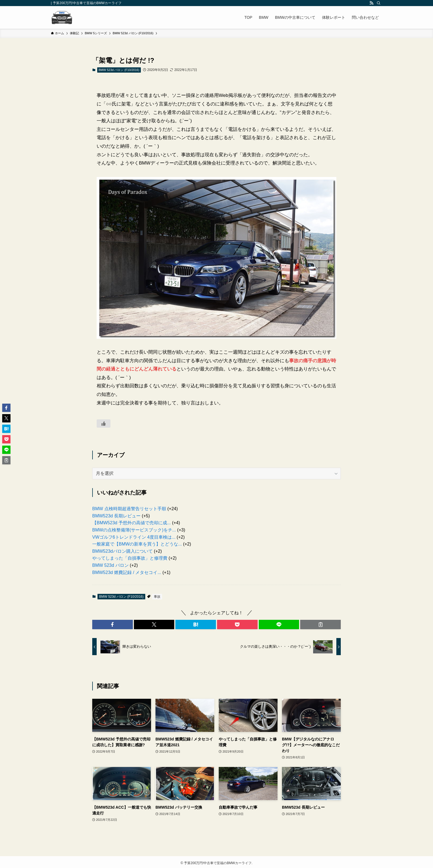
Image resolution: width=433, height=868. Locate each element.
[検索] (379, 3)
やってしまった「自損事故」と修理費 (130, 558)
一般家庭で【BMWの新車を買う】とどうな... (137, 544)
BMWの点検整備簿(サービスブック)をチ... (134, 530)
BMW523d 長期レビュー (116, 516)
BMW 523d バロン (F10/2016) (119, 70)
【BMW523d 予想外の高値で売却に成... (131, 523)
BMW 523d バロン (110, 565)
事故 (157, 597)
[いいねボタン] (104, 424)
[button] (113, 624)
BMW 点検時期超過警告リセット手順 (129, 509)
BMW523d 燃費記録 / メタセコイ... (127, 572)
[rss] (371, 3)
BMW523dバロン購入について (122, 551)
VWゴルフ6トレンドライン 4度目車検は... (134, 537)
